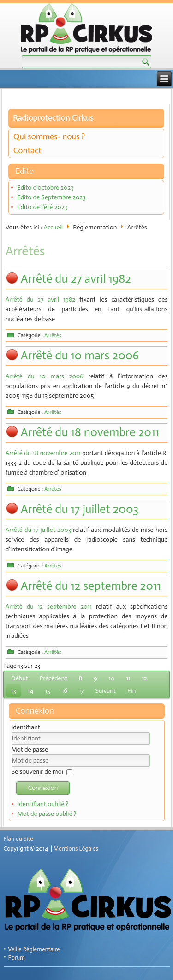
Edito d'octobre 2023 (45, 188)
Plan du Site (18, 839)
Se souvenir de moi (37, 772)
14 (31, 691)
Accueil (53, 227)
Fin (131, 691)
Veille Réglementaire (34, 949)
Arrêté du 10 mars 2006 (80, 355)
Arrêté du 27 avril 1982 (76, 279)
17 (81, 691)
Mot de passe (30, 749)
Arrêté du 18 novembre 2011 (90, 432)
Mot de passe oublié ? (47, 814)
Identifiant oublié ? (43, 804)
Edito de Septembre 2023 (51, 197)
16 (65, 691)
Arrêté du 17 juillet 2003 (80, 509)
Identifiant (26, 727)
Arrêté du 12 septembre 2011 (91, 586)
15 (48, 691)
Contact (27, 150)
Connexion (43, 788)
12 (145, 678)
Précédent (54, 678)
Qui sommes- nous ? (49, 136)
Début (20, 678)
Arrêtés (53, 335)
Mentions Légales (76, 848)
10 (111, 678)
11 (128, 678)
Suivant (106, 691)
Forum (17, 958)
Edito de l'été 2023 (42, 207)
